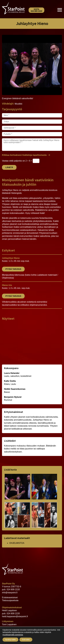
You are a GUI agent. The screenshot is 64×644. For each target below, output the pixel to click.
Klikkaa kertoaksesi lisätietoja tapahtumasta (24, 155)
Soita (36, 10)
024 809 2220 (13, 589)
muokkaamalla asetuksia (13, 635)
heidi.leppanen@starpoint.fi (15, 616)
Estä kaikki (26, 640)
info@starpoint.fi (10, 593)
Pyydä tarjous (13, 269)
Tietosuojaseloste (10, 600)
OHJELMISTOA (17, 543)
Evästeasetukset (10, 597)
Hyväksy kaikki (10, 640)
